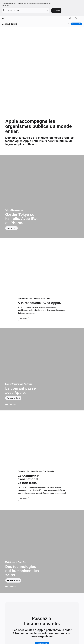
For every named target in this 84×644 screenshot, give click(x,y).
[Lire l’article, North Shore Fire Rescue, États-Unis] (23, 319)
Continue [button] (56, 10)
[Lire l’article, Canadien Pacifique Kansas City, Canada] (23, 499)
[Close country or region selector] (81, 3)
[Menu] (81, 18)
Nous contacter (76, 24)
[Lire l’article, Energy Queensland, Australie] (11, 404)
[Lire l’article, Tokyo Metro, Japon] (12, 228)
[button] (26, 11)
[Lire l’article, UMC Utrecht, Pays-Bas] (11, 587)
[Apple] (3, 18)
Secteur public (10, 24)
